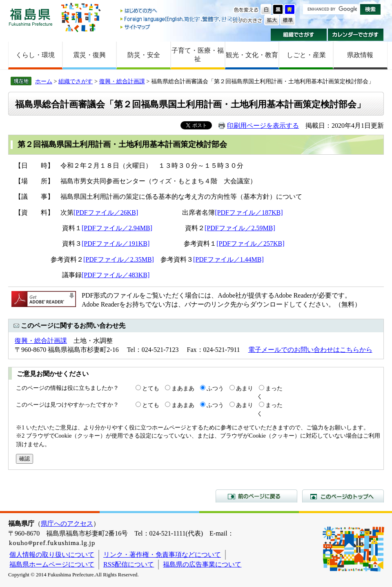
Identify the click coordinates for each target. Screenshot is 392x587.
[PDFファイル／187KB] (249, 212)
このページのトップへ (343, 496)
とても (151, 388)
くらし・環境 (35, 55)
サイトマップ (181, 27)
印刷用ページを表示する (263, 126)
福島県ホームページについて (52, 564)
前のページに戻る (256, 496)
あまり (245, 388)
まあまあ (183, 388)
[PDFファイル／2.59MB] (240, 228)
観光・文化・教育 (252, 55)
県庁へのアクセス (67, 524)
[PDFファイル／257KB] (250, 243)
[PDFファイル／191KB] (116, 243)
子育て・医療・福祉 (198, 55)
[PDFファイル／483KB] (116, 275)
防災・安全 (144, 55)
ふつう (215, 388)
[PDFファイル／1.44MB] (228, 259)
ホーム (44, 81)
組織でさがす (299, 35)
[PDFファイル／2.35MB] (119, 259)
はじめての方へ (181, 11)
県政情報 (360, 55)
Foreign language (181, 19)
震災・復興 (89, 55)
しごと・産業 (306, 55)
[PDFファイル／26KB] (106, 212)
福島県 (31, 17)
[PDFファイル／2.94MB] (117, 228)
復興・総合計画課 (122, 81)
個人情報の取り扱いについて (52, 555)
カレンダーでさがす (356, 35)
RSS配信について (129, 564)
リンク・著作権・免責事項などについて (162, 555)
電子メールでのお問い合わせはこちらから (310, 350)
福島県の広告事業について (202, 564)
